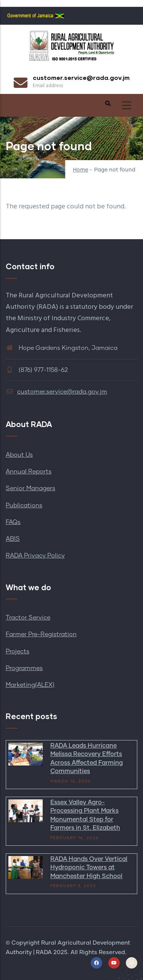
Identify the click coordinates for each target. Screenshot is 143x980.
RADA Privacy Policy (35, 556)
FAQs (13, 522)
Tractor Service (28, 618)
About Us (19, 455)
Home (80, 170)
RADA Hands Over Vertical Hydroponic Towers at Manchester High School (89, 868)
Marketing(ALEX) (30, 685)
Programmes (24, 668)
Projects (18, 651)
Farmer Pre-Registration (41, 634)
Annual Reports (29, 472)
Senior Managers (31, 488)
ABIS (13, 539)
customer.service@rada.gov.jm (56, 392)
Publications (24, 505)
